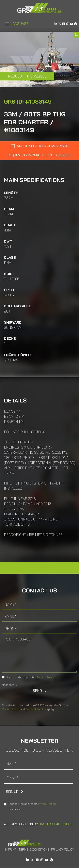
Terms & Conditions (34, 849)
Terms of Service (36, 709)
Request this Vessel (27, 76)
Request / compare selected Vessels (39, 155)
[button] (7, 24)
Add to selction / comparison (43, 146)
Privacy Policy (46, 677)
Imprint (11, 849)
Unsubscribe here (56, 824)
